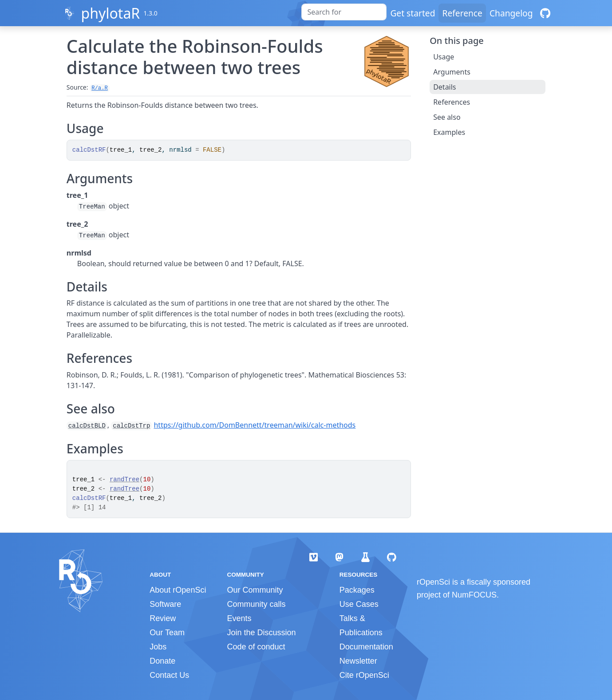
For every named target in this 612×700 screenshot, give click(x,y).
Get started (413, 13)
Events (239, 618)
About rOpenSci (178, 590)
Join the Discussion (261, 633)
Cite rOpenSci (364, 675)
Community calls (256, 604)
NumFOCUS (474, 595)
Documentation (366, 647)
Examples (449, 132)
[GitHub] (545, 13)
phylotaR (110, 13)
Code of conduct (256, 647)
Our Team (167, 633)
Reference (462, 13)
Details (444, 87)
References (452, 102)
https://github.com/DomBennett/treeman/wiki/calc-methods (255, 425)
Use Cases (359, 604)
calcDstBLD (87, 426)
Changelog (511, 13)
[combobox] (344, 12)
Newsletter (358, 661)
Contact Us (169, 675)
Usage (444, 57)
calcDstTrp (131, 426)
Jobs (158, 647)
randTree (124, 480)
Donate (162, 661)
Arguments (452, 72)
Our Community (255, 590)
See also (447, 117)
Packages (357, 590)
